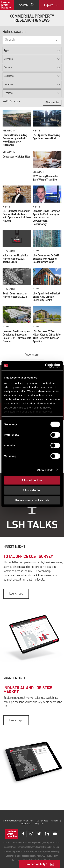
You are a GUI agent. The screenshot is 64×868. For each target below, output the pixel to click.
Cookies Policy (10, 847)
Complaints (22, 847)
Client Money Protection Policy (46, 851)
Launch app (16, 594)
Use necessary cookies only (32, 500)
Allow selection (32, 490)
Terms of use (55, 843)
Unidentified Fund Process (17, 856)
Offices (55, 821)
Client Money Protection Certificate (18, 851)
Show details (45, 470)
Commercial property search (18, 821)
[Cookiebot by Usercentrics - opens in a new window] (46, 366)
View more (32, 355)
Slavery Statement (36, 847)
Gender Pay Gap (52, 847)
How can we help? (36, 864)
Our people (42, 821)
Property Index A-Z (37, 856)
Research (26, 824)
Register (39, 824)
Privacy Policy (52, 856)
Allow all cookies (32, 480)
